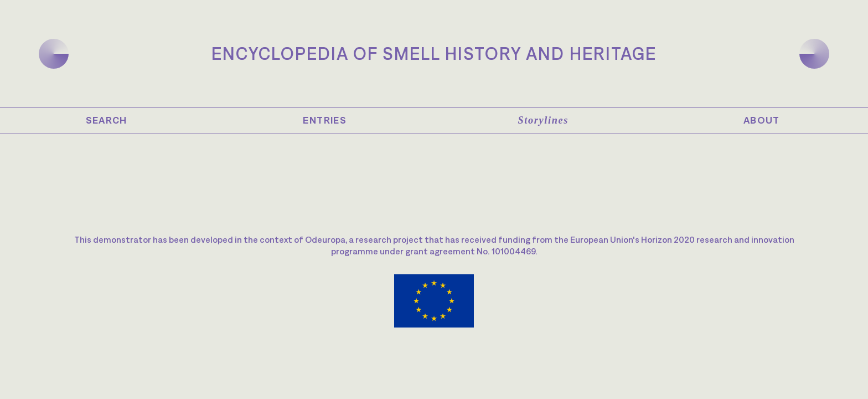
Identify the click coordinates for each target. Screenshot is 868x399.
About (762, 120)
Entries (325, 120)
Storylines (543, 120)
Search (107, 120)
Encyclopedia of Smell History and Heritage (434, 53)
